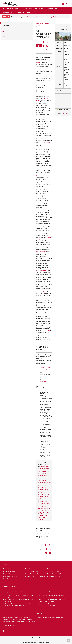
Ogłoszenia (29, 9)
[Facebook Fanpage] (59, 4)
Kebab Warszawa (9, 579)
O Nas (29, 638)
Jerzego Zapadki (40, 292)
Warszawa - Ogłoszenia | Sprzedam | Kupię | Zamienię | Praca (45, 17)
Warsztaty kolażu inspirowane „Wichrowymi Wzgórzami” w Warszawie (19, 600)
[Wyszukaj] (67, 4)
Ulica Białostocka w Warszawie (42, 517)
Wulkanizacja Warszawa (11, 576)
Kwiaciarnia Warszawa (10, 571)
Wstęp (4, 29)
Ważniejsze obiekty (7, 34)
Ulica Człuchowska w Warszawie (42, 480)
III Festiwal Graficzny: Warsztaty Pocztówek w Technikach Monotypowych (20, 596)
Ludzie (28, 12)
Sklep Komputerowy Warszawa (57, 574)
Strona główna (40, 24)
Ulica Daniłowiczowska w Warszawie (43, 486)
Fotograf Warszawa (54, 571)
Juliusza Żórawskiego (42, 232)
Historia (4, 31)
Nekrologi (50, 9)
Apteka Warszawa (31, 569)
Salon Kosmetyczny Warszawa (35, 574)
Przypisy (4, 36)
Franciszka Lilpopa (41, 251)
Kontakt (62, 618)
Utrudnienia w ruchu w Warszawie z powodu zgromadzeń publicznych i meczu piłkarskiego (54, 605)
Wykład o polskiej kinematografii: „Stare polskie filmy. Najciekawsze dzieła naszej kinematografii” (18, 605)
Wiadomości (9, 9)
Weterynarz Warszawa (33, 571)
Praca (36, 9)
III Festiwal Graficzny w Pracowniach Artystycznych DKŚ (54, 595)
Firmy (22, 9)
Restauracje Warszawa (55, 576)
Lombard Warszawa (54, 569)
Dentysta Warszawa (10, 569)
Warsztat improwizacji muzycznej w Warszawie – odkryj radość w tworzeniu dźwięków (19, 592)
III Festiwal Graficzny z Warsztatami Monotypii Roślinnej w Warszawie (54, 592)
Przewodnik (21, 12)
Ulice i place (39, 25)
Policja (17, 9)
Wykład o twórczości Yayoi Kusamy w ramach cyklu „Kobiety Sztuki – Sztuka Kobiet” (52, 600)
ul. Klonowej (46, 330)
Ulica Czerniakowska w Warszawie (42, 477)
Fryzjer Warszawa (9, 574)
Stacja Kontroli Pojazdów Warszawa (36, 576)
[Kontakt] (63, 4)
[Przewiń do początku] (68, 640)
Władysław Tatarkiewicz (42, 271)
